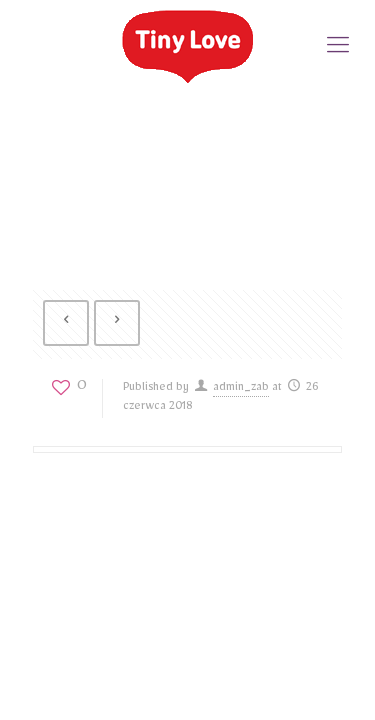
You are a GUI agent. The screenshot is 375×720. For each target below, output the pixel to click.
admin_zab (241, 389)
